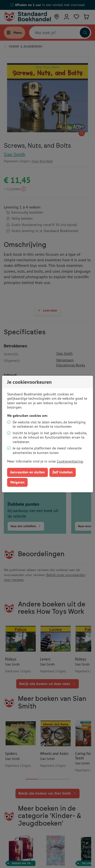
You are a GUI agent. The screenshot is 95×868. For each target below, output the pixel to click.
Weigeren (17, 482)
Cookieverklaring (70, 461)
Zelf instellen (63, 472)
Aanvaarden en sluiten (27, 472)
